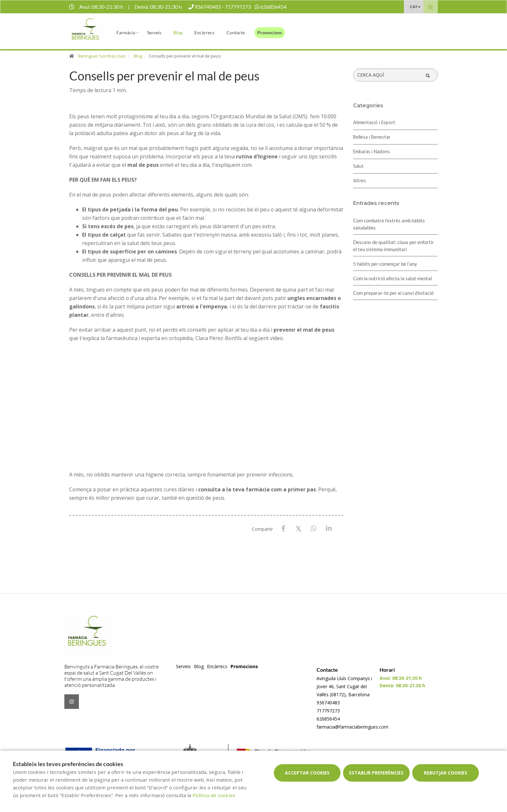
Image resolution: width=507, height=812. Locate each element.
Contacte (236, 32)
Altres (360, 181)
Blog (178, 32)
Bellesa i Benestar (372, 137)
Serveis (154, 32)
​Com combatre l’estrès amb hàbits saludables (389, 224)
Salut (358, 166)
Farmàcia (126, 32)
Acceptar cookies (307, 773)
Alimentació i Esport (374, 123)
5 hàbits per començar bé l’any (385, 264)
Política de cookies (214, 795)
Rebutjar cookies (446, 773)
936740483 (328, 703)
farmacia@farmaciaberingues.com (352, 727)
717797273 (328, 711)
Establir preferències (376, 773)
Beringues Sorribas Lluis (102, 56)
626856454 (328, 719)
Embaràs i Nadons (372, 152)
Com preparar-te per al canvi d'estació (393, 293)
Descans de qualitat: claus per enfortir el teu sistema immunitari (394, 246)
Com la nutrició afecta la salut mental (393, 278)
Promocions (270, 32)
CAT (414, 7)
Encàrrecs (204, 32)
